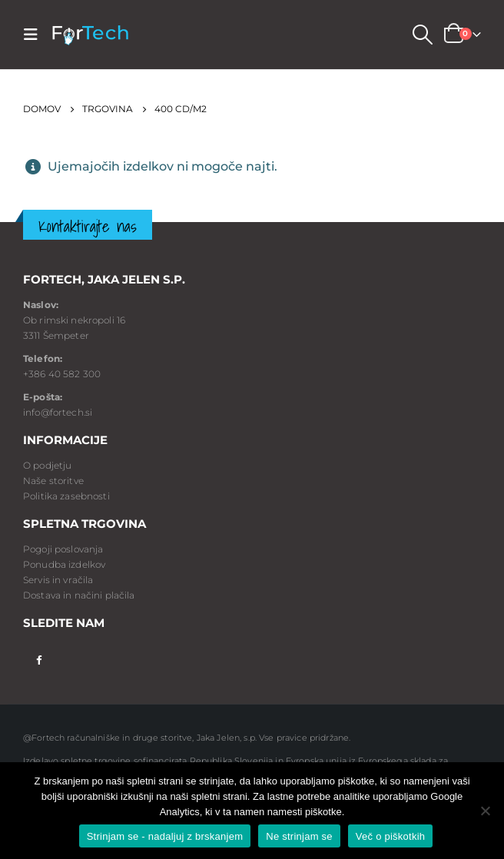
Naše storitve (53, 481)
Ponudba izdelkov (64, 564)
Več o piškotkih (390, 836)
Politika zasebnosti (66, 496)
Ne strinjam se (299, 836)
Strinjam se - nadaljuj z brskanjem (165, 836)
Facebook (39, 659)
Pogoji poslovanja (63, 549)
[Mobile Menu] (35, 35)
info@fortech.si (58, 412)
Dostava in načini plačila (79, 595)
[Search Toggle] (422, 35)
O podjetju (47, 465)
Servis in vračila (58, 580)
